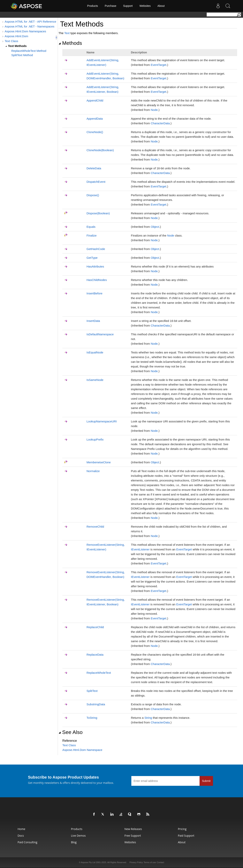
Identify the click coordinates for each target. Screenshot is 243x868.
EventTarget (158, 65)
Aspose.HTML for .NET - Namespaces (30, 26)
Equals (91, 227)
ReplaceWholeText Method (29, 51)
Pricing (182, 829)
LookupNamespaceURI (102, 421)
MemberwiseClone (99, 462)
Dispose (93, 195)
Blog (74, 842)
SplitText (92, 691)
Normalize (93, 471)
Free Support (133, 836)
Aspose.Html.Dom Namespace (82, 750)
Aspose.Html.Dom (16, 36)
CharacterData (160, 123)
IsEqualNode (95, 352)
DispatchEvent (96, 182)
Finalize (92, 235)
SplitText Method (22, 55)
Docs (21, 836)
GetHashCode (96, 249)
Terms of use (150, 862)
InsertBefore (95, 293)
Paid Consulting (27, 842)
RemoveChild (95, 527)
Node (154, 110)
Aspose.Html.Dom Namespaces (25, 31)
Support (128, 6)
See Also (71, 732)
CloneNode (95, 132)
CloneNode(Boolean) (100, 150)
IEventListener (140, 549)
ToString (92, 718)
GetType (92, 258)
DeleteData (94, 168)
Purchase (111, 6)
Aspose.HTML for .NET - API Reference (30, 22)
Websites (145, 6)
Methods (70, 43)
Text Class (11, 41)
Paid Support (186, 836)
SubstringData (96, 704)
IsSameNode (95, 380)
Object (155, 227)
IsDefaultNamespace (100, 334)
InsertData (93, 321)
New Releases (133, 829)
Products (92, 6)
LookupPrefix (95, 439)
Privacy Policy (136, 862)
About (161, 6)
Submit (206, 781)
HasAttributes (95, 266)
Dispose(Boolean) (98, 213)
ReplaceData (95, 655)
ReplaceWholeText (99, 673)
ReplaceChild (95, 627)
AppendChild (95, 100)
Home (21, 829)
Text (67, 33)
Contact (160, 862)
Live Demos (78, 836)
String (148, 718)
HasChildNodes (97, 280)
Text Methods (17, 46)
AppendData (95, 119)
